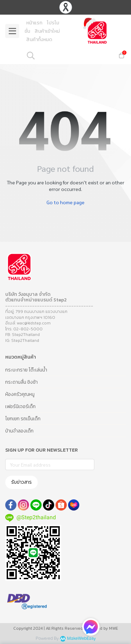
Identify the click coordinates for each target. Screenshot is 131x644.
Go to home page (65, 202)
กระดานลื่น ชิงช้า (21, 382)
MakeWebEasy (81, 639)
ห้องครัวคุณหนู (20, 394)
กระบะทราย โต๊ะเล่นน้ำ (26, 370)
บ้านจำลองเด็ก (19, 431)
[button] (68, 55)
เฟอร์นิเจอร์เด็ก (20, 407)
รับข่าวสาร (21, 482)
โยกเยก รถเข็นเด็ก (23, 419)
